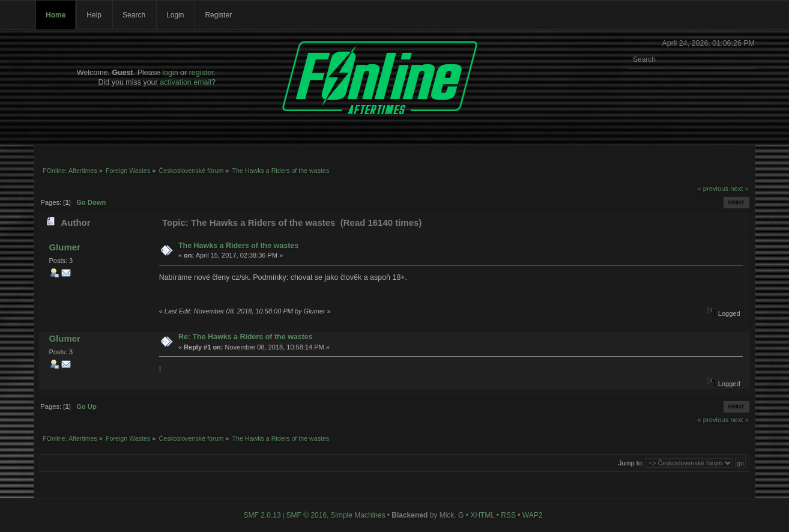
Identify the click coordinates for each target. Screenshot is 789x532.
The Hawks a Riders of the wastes (238, 246)
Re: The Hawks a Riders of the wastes (246, 337)
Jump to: (631, 463)
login (170, 73)
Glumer (64, 247)
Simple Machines (358, 515)
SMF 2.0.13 (262, 515)
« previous (713, 189)
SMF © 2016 (307, 515)
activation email (186, 82)
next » (739, 189)
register (201, 73)
